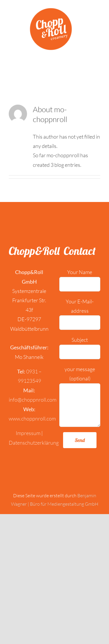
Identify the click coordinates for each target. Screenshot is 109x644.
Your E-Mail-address (80, 312)
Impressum (28, 433)
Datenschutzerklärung (34, 443)
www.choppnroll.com (32, 418)
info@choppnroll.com (33, 400)
